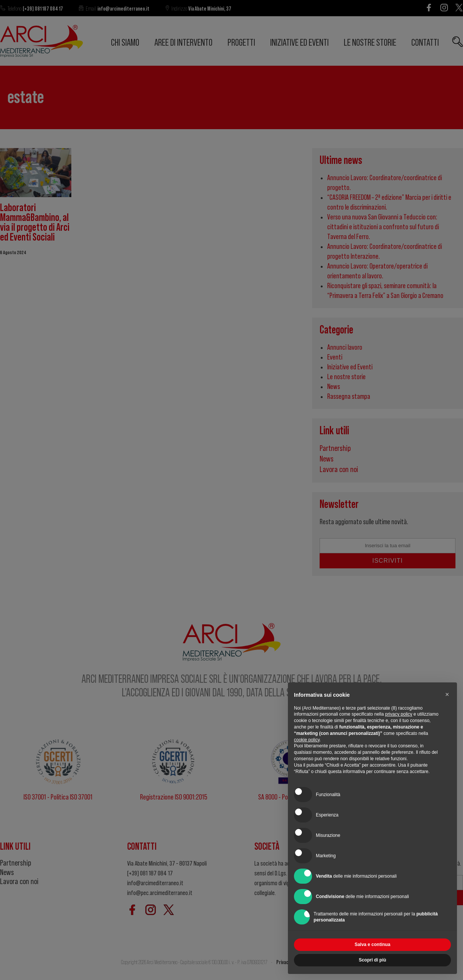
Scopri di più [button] (373, 960)
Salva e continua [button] (373, 945)
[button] (447, 694)
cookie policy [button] (307, 740)
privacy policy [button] (398, 714)
